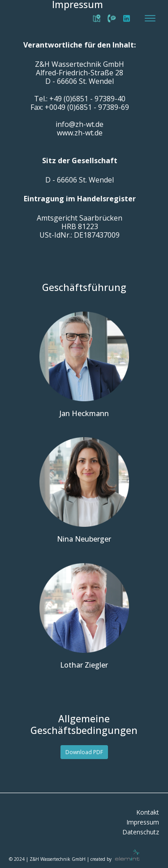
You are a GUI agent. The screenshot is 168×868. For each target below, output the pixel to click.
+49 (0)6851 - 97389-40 (87, 99)
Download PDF (84, 752)
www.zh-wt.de (80, 133)
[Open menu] (150, 18)
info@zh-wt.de (80, 124)
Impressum (143, 822)
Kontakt (148, 813)
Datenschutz (141, 832)
